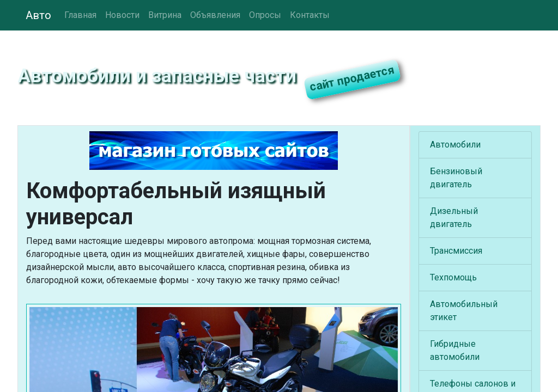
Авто (38, 15)
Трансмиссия (456, 251)
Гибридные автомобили (455, 350)
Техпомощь (453, 277)
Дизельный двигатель (454, 218)
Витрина (165, 15)
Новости (122, 15)
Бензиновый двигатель (456, 178)
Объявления (215, 15)
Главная (80, 15)
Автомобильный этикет (464, 311)
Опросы (265, 15)
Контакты (310, 15)
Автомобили (455, 145)
